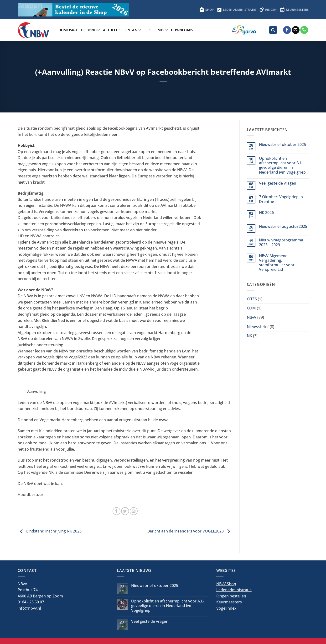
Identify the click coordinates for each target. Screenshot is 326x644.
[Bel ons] (304, 30)
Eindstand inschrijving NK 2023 (50, 531)
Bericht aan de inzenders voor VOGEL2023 (190, 531)
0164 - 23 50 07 (31, 602)
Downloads (182, 30)
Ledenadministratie (234, 590)
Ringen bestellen (231, 596)
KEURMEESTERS (294, 10)
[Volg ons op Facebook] (287, 30)
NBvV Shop (226, 584)
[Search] (273, 30)
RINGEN (268, 10)
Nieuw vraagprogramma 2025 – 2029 (281, 242)
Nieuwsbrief (258, 327)
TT (148, 30)
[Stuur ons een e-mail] (296, 30)
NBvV (252, 317)
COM (251, 308)
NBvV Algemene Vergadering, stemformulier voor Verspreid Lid (277, 263)
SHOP (207, 10)
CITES (252, 299)
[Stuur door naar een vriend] (134, 511)
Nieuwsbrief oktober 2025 (282, 145)
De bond (91, 30)
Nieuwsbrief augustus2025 (283, 226)
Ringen (133, 30)
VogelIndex (226, 608)
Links (161, 30)
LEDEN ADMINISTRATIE (236, 10)
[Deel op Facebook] (116, 511)
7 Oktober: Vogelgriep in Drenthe (281, 199)
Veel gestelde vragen (278, 183)
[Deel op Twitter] (125, 511)
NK (249, 336)
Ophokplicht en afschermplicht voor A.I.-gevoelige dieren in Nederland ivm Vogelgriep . (283, 165)
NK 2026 (266, 213)
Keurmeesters (229, 602)
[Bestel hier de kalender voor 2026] (73, 10)
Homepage (68, 30)
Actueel (112, 30)
